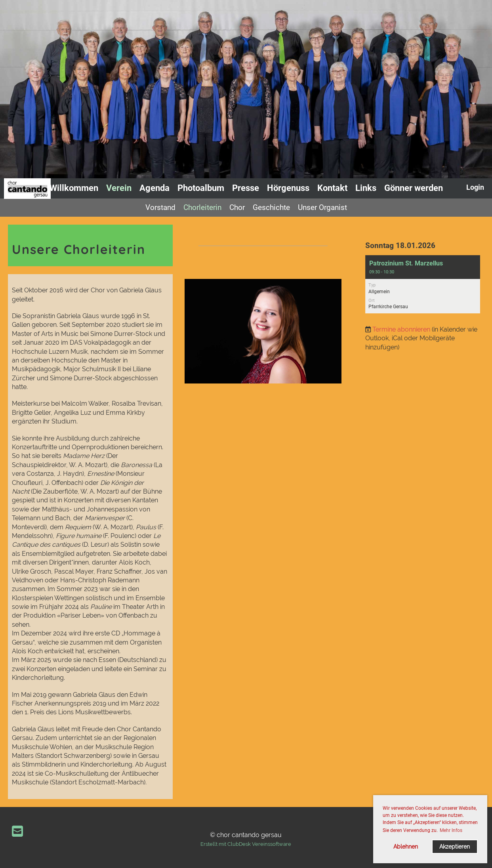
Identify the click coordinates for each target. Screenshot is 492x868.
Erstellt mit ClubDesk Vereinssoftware (246, 844)
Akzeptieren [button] (455, 846)
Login (475, 187)
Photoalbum (201, 188)
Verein (119, 188)
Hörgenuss (288, 188)
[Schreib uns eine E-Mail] (17, 831)
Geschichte (271, 207)
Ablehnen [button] (406, 846)
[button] (423, 285)
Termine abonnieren (402, 328)
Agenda (154, 188)
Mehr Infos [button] (451, 830)
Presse (246, 188)
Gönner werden (414, 188)
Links (366, 188)
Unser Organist (322, 207)
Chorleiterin (202, 207)
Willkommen (74, 188)
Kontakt (332, 188)
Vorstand (160, 207)
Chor (237, 207)
